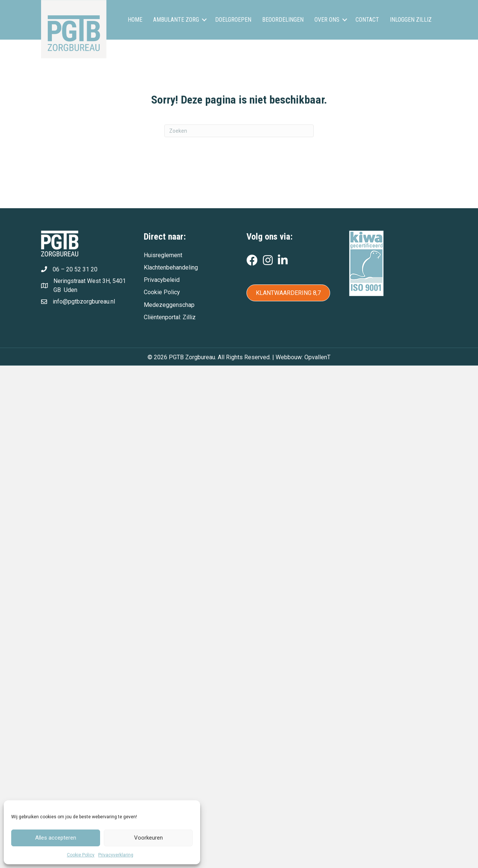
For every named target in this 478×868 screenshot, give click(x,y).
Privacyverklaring (116, 855)
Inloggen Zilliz (411, 20)
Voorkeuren (148, 838)
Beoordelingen (283, 20)
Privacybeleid (162, 280)
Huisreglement (163, 255)
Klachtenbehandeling (171, 267)
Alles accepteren (56, 838)
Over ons (327, 20)
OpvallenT (317, 357)
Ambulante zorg (176, 20)
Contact (367, 20)
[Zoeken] (239, 131)
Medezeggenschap (169, 305)
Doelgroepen (233, 20)
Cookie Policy (81, 855)
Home (135, 20)
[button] (204, 20)
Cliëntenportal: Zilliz (170, 317)
